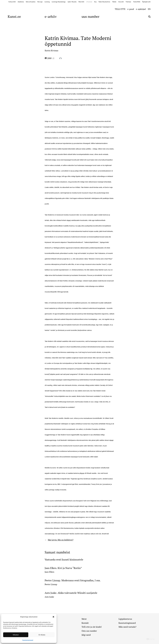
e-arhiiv (51, 16)
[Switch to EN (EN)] (149, 9)
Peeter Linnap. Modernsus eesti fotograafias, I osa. (73, 580)
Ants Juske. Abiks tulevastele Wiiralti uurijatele (71, 593)
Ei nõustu (42, 635)
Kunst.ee (14, 16)
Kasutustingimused (28, 640)
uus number (90, 16)
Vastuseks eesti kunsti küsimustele (64, 560)
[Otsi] (149, 17)
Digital (151, 639)
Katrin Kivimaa (52, 50)
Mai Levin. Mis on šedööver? (61, 540)
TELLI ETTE (120, 9)
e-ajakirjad (141, 9)
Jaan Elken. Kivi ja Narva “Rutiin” (63, 568)
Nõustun (16, 635)
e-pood (131, 9)
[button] (53, 617)
